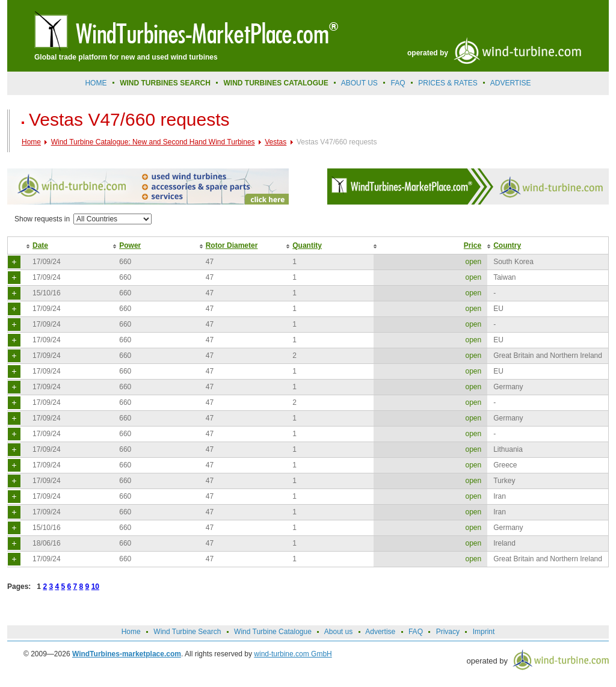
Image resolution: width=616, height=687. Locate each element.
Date (40, 245)
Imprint (484, 632)
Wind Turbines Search (165, 83)
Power (130, 245)
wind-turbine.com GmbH (293, 654)
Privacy (448, 632)
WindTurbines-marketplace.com (127, 654)
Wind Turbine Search (187, 632)
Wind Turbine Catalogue (273, 632)
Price (473, 245)
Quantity (307, 245)
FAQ (398, 83)
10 (95, 587)
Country (507, 245)
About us (359, 83)
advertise (511, 83)
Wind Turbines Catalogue (276, 83)
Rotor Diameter (232, 245)
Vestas (276, 142)
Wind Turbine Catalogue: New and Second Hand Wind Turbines (153, 142)
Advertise (380, 632)
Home (96, 83)
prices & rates (448, 83)
